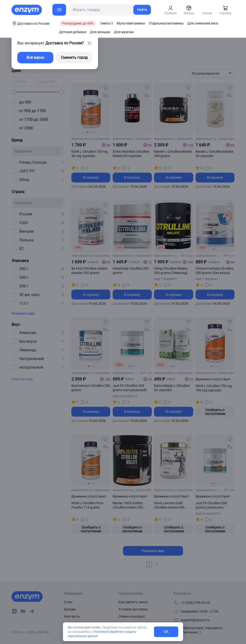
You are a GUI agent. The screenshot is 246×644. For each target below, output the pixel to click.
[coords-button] (31, 23)
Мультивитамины (131, 23)
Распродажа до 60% (78, 23)
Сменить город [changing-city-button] (74, 58)
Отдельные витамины (166, 23)
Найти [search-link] (142, 10)
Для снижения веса (203, 23)
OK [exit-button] (166, 632)
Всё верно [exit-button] (35, 58)
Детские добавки (73, 32)
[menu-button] (59, 10)
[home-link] (27, 10)
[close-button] (89, 43)
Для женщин (100, 32)
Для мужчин (124, 32)
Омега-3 (107, 23)
